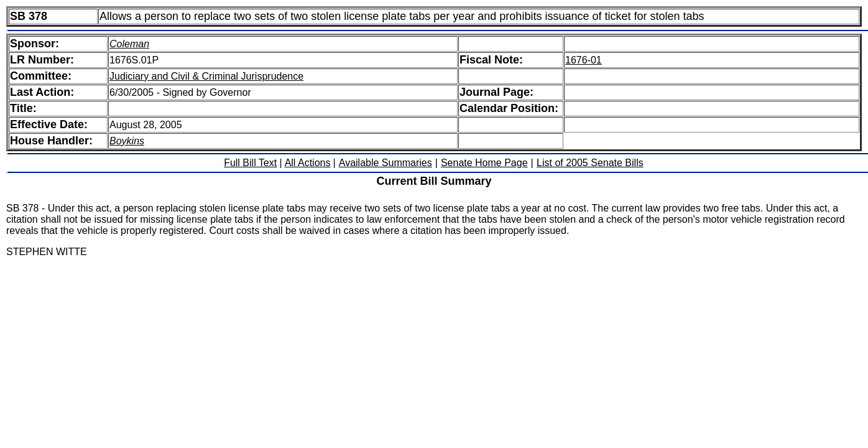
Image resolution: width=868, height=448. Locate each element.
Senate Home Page (484, 163)
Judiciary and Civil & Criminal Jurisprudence (206, 76)
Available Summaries (386, 163)
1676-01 (584, 60)
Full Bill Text (250, 163)
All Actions (308, 163)
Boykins (127, 141)
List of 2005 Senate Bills (590, 163)
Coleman (129, 44)
